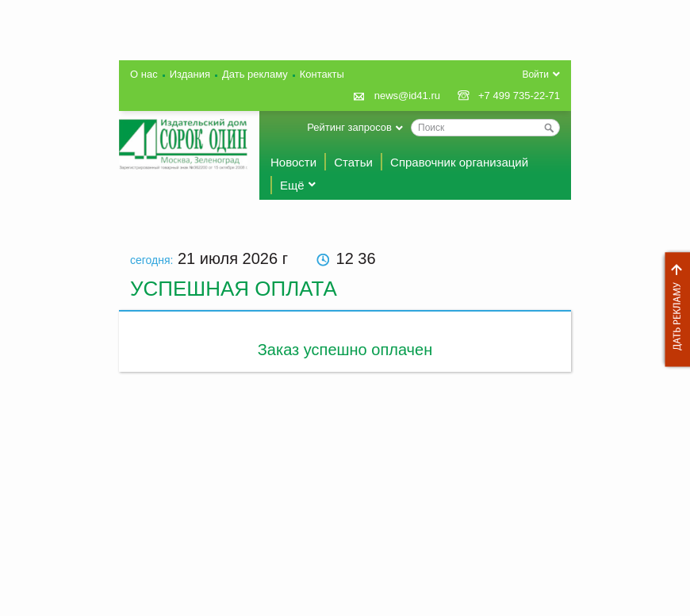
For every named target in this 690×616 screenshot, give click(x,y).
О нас (144, 74)
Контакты (322, 74)
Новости (293, 162)
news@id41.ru (407, 96)
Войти (535, 75)
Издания (190, 74)
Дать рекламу (673, 310)
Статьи (353, 162)
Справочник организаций (459, 162)
